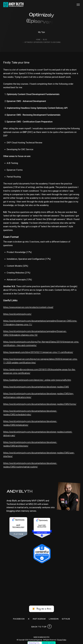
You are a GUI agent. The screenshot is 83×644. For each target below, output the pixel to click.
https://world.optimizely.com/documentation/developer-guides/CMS (36, 387)
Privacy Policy (62, 640)
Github (66, 619)
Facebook (19, 619)
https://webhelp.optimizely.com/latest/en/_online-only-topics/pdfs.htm (37, 380)
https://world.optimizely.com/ (17, 314)
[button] (78, 5)
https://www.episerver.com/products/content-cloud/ (28, 307)
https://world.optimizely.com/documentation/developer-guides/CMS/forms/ (40, 404)
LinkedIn (54, 619)
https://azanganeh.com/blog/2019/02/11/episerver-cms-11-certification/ (38, 352)
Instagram (39, 619)
